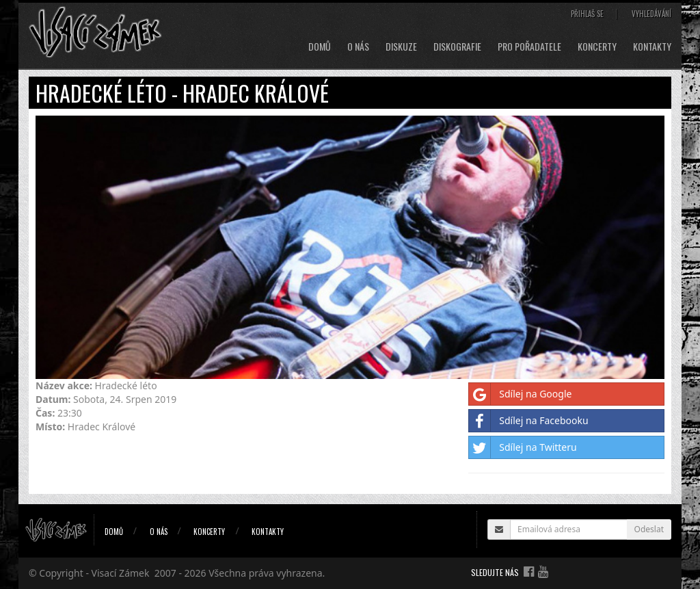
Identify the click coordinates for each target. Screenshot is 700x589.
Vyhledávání (651, 14)
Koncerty (597, 47)
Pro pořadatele (529, 47)
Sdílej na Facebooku (528, 421)
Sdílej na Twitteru (523, 447)
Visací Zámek (121, 573)
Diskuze (401, 47)
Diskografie (457, 47)
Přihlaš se (587, 14)
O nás (358, 47)
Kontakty (652, 47)
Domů (320, 47)
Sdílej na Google (520, 394)
